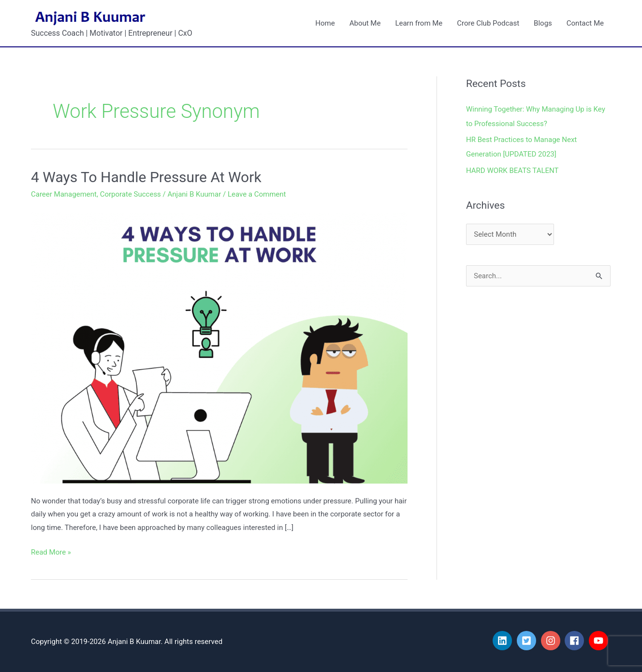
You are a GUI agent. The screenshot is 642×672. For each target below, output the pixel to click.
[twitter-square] (528, 641)
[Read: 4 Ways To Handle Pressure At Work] (219, 345)
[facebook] (576, 641)
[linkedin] (504, 641)
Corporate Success (131, 194)
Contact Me (585, 23)
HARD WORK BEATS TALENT (512, 171)
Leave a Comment (257, 194)
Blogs (543, 23)
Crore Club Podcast (488, 23)
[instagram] (552, 641)
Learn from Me (419, 23)
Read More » (51, 551)
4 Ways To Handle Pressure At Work (146, 177)
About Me (365, 23)
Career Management (64, 194)
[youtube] (600, 641)
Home (325, 23)
